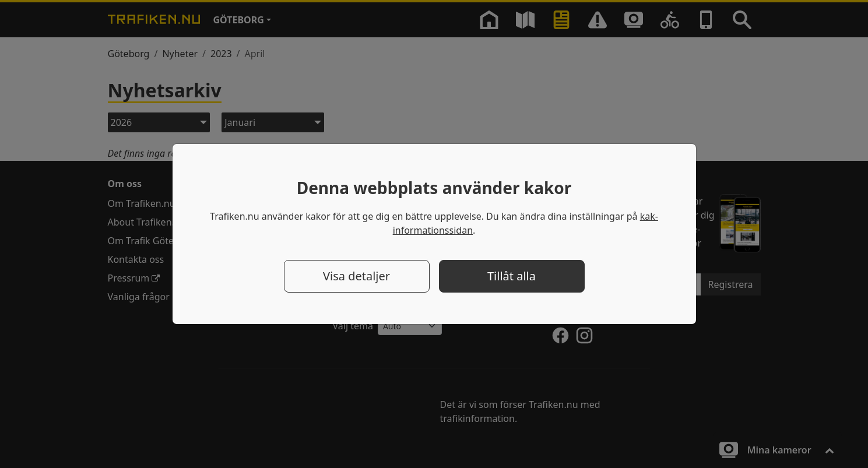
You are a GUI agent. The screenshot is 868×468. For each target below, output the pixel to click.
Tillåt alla (512, 276)
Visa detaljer (356, 276)
